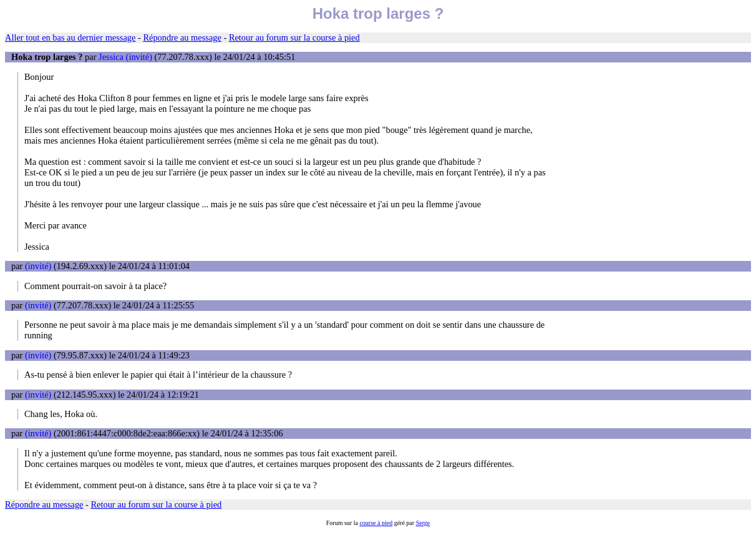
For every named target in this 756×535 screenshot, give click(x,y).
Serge (423, 523)
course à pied (376, 523)
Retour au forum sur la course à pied (294, 37)
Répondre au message (182, 37)
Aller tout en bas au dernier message (70, 37)
